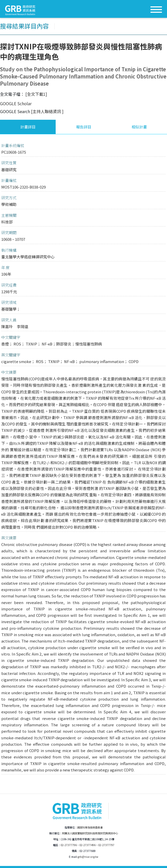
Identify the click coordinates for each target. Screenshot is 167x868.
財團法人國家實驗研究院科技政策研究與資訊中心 (90, 833)
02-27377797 (106, 845)
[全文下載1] (36, 94)
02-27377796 (69, 845)
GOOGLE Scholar (16, 103)
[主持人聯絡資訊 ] (47, 111)
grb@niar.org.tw (88, 857)
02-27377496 (87, 845)
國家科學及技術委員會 (90, 827)
